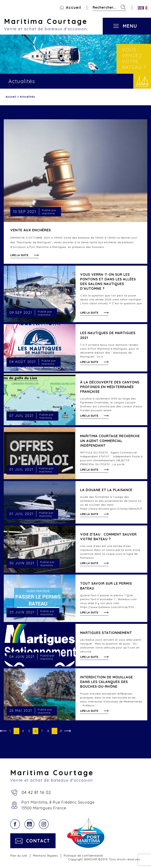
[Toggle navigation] (129, 23)
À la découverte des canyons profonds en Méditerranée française (110, 387)
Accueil (74, 7)
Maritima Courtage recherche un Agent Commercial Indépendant (110, 441)
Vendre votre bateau (142, 81)
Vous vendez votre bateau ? (134, 58)
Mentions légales (45, 856)
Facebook (15, 824)
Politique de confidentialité (83, 856)
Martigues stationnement (106, 633)
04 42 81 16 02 (36, 792)
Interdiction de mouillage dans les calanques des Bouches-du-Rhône (107, 682)
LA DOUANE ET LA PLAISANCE (106, 490)
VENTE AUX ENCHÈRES (31, 230)
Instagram (44, 824)
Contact (38, 841)
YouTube (29, 824)
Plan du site (19, 856)
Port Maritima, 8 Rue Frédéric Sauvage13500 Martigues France (58, 805)
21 (61, 731)
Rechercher (123, 7)
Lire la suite (19, 255)
